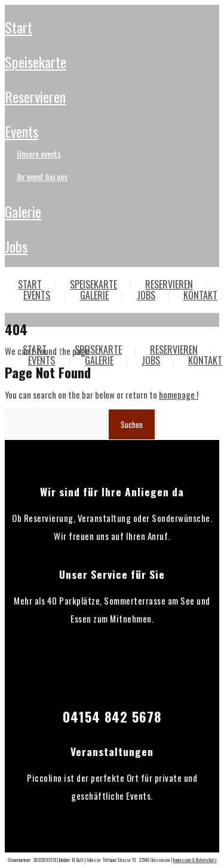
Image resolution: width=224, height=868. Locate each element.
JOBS (16, 246)
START (19, 27)
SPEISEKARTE (36, 62)
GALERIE (23, 211)
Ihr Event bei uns (42, 176)
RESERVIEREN (35, 96)
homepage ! (179, 394)
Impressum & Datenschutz (195, 860)
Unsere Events (39, 154)
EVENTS (22, 131)
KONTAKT (205, 360)
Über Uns (31, 303)
